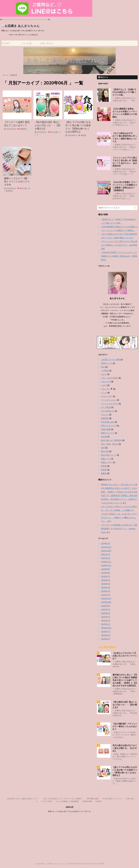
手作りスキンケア (109, 426)
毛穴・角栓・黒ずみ (110, 444)
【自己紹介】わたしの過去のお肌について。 (23, 799)
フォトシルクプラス (110, 404)
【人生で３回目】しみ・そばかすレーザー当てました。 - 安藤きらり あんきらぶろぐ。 (119, 518)
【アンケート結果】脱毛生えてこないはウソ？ (17, 124)
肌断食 (104, 473)
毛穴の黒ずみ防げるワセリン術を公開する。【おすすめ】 (125, 748)
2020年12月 (106, 562)
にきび (104, 385)
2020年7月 (106, 576)
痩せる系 (105, 451)
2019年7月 (106, 609)
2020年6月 (106, 580)
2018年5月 (106, 639)
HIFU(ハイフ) (107, 363)
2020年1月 (106, 595)
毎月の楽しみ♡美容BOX (111, 440)
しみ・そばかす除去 (110, 378)
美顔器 (104, 470)
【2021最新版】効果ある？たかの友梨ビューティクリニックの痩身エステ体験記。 (125, 113)
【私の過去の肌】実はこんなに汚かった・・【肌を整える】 (47, 125)
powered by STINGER (95, 864)
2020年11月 (106, 565)
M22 (103, 367)
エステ (104, 374)
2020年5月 (106, 584)
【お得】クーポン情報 (110, 360)
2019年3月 (106, 621)
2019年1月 (106, 624)
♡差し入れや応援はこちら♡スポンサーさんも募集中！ (63, 799)
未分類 (104, 437)
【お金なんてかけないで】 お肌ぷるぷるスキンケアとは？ (125, 656)
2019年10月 (106, 602)
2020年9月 (106, 569)
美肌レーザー (107, 462)
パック (104, 393)
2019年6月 (106, 613)
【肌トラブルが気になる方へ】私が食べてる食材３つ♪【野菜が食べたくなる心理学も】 (78, 127)
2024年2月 (106, 543)
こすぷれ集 (26, 43)
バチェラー (107, 389)
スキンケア (106, 382)
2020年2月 (106, 591)
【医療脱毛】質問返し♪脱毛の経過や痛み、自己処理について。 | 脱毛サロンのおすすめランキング (119, 499)
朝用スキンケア (108, 433)
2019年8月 (106, 606)
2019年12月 (106, 598)
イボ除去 (105, 371)
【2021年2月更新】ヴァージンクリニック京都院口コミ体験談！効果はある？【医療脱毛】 (125, 186)
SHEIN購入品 (93, 799)
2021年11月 (106, 547)
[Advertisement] (69, 835)
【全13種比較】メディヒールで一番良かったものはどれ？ (125, 726)
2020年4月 (106, 587)
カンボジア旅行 (47, 801)
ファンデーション (109, 400)
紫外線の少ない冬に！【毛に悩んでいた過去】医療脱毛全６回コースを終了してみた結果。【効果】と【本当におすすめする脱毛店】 (125, 680)
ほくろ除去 (106, 407)
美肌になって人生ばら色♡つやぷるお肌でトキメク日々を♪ (69, 811)
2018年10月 (106, 628)
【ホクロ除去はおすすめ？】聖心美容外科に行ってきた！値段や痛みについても (125, 137)
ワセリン (105, 415)
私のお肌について (109, 455)
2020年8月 (106, 573)
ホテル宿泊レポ (108, 411)
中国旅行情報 (87, 801)
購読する (103, 77)
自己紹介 (6, 43)
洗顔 (103, 448)
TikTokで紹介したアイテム (112, 799)
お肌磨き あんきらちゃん (21, 26)
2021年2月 (106, 554)
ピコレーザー (107, 396)
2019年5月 (106, 617)
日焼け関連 (106, 429)
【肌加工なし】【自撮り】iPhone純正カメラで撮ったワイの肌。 (125, 92)
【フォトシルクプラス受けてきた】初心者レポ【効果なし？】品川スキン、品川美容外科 (125, 162)
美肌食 (83, 135)
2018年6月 (106, 635)
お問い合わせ (47, 43)
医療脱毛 (23, 129)
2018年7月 (106, 632)
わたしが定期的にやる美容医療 (67, 801)
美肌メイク (106, 459)
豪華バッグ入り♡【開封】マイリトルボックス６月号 (17, 182)
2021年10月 (106, 551)
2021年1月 (106, 558)
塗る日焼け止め (108, 422)
